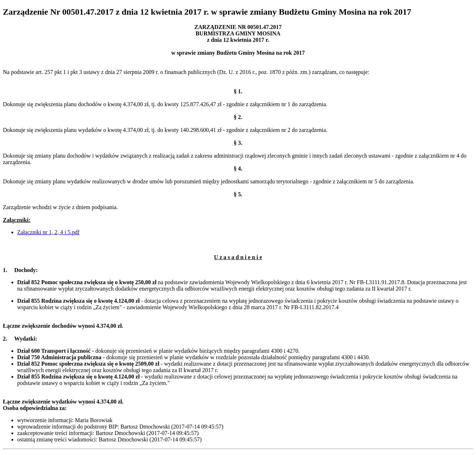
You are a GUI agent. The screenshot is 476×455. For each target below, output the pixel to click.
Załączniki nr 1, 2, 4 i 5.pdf (48, 232)
